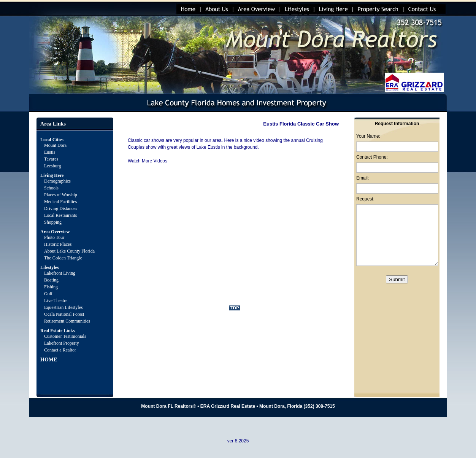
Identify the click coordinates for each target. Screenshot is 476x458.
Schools (51, 188)
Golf (48, 294)
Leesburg (53, 166)
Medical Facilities (60, 202)
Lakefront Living (60, 273)
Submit (397, 279)
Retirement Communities (67, 321)
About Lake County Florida (69, 251)
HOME (49, 360)
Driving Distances (61, 208)
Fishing (51, 287)
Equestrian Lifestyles (63, 307)
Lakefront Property (62, 343)
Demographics (57, 181)
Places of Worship (61, 195)
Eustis (50, 152)
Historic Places (58, 244)
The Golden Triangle (63, 258)
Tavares (51, 159)
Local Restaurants (60, 215)
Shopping (53, 222)
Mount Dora (55, 145)
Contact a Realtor (60, 350)
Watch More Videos (148, 161)
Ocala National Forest (64, 314)
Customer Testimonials (65, 336)
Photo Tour (54, 237)
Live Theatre (56, 301)
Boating (51, 280)
